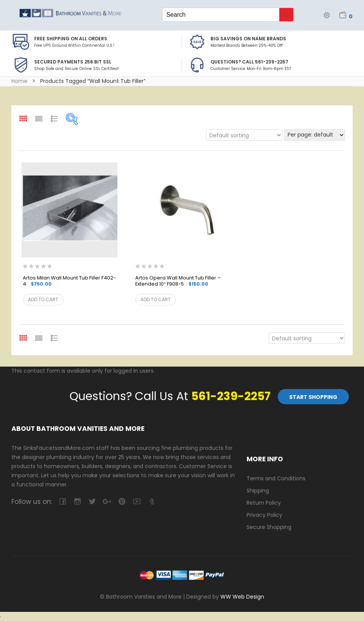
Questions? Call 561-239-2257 (249, 62)
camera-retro (77, 501)
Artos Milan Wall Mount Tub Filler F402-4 (69, 281)
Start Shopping (313, 397)
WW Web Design (242, 597)
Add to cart (43, 299)
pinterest (122, 501)
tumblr (151, 501)
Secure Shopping (269, 527)
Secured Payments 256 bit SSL (73, 62)
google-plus (107, 501)
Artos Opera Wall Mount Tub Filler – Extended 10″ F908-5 (178, 281)
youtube (137, 501)
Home (19, 81)
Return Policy (264, 503)
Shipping (258, 491)
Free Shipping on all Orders (71, 39)
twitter (92, 501)
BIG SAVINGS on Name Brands (248, 39)
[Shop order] (244, 135)
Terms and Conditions (276, 478)
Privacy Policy (264, 515)
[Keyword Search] (221, 15)
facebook (63, 501)
